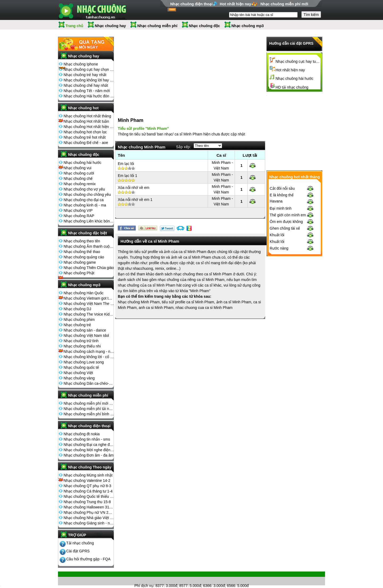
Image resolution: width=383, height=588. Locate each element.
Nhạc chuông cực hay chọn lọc (89, 69)
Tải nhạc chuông (80, 543)
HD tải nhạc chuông (292, 87)
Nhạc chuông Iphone (81, 64)
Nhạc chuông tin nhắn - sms (87, 439)
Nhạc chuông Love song (84, 362)
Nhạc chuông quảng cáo (84, 257)
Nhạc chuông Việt (78, 373)
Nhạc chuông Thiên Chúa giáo (89, 268)
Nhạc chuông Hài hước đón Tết (89, 96)
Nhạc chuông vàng (79, 378)
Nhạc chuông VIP (78, 210)
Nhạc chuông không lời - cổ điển (89, 357)
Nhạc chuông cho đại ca (84, 200)
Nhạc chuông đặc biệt (88, 233)
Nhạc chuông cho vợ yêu (84, 189)
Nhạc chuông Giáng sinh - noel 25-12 (89, 523)
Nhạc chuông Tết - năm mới (87, 91)
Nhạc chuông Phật (79, 273)
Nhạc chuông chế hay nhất (86, 85)
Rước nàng (279, 336)
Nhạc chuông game (80, 262)
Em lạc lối (126, 158)
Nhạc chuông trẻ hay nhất (85, 75)
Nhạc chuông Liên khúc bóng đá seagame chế (89, 221)
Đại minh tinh (281, 296)
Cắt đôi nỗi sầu (282, 276)
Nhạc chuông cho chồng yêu (87, 194)
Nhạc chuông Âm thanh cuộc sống (89, 246)
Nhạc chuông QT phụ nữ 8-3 (87, 486)
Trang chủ (74, 26)
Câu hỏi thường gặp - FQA (88, 559)
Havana (276, 289)
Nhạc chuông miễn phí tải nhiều (89, 409)
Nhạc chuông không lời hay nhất (89, 80)
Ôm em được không (286, 309)
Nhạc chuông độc (204, 26)
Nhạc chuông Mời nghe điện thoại (89, 450)
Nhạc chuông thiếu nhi (82, 346)
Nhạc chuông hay (110, 26)
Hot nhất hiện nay (235, 4)
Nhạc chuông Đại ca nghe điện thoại (89, 445)
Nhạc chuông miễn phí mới (284, 4)
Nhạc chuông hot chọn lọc (85, 132)
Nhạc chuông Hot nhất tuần (86, 121)
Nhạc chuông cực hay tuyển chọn (298, 61)
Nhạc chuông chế (78, 179)
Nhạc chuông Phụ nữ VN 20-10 (89, 512)
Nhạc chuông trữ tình (81, 341)
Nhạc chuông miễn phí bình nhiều (89, 414)
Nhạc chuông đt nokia (82, 434)
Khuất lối (277, 322)
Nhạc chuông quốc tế (81, 367)
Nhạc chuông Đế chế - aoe (86, 143)
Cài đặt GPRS (78, 551)
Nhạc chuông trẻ (77, 325)
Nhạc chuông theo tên (82, 241)
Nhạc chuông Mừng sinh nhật (88, 475)
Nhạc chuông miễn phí (157, 26)
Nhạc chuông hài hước (82, 163)
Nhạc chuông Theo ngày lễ (90, 469)
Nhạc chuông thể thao (82, 252)
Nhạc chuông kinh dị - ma (85, 205)
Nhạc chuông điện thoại (191, 4)
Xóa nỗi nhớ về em (134, 182)
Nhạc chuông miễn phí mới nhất (89, 403)
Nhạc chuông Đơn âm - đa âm (89, 455)
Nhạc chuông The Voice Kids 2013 (89, 314)
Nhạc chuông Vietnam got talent (89, 298)
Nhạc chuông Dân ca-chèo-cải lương (89, 383)
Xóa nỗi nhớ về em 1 (135, 194)
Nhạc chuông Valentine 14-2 (87, 481)
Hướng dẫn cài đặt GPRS (291, 43)
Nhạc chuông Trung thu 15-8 (87, 502)
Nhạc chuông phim (79, 320)
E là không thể (282, 283)
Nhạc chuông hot (83, 108)
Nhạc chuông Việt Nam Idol (86, 336)
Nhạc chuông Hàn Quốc (84, 293)
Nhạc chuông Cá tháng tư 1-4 (88, 491)
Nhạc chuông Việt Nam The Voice (89, 304)
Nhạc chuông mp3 (248, 26)
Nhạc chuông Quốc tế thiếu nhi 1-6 (89, 496)
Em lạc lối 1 (128, 170)
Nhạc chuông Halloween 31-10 (89, 507)
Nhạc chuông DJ (77, 309)
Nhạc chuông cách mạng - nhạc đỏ (89, 351)
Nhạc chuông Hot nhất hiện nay (89, 127)
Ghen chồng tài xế (285, 316)
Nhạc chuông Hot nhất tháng (87, 116)
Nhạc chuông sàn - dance (85, 330)
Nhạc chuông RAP (79, 216)
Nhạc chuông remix (80, 184)
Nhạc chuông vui (78, 168)
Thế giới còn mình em (288, 303)
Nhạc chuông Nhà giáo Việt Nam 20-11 (89, 518)
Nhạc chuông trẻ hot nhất (85, 137)
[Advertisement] (155, 72)
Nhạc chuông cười (79, 173)
